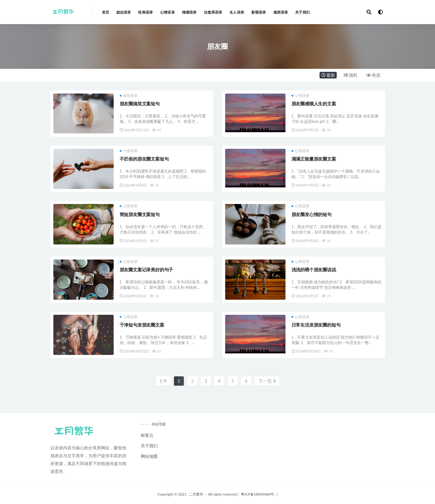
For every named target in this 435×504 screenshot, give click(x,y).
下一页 (267, 381)
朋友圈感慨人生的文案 (314, 104)
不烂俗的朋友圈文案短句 (144, 159)
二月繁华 (196, 494)
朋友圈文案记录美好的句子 (147, 270)
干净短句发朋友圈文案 (142, 325)
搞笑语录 (129, 96)
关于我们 (149, 446)
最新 (328, 75)
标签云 (147, 435)
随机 (351, 75)
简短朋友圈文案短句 (140, 214)
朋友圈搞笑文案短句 (140, 104)
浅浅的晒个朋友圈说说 (314, 270)
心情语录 (300, 96)
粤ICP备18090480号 (257, 494)
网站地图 (149, 456)
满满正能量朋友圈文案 (314, 159)
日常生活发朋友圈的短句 (316, 325)
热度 (374, 75)
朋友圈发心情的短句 (312, 214)
